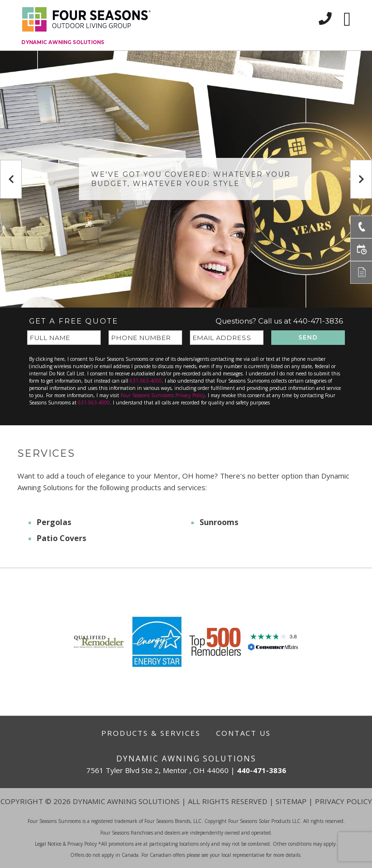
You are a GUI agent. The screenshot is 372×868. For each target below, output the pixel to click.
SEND (308, 337)
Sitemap (291, 801)
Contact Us (243, 733)
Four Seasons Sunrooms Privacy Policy (163, 395)
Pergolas (54, 522)
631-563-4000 (146, 381)
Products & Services (151, 733)
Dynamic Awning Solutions (63, 42)
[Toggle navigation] (347, 19)
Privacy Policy (343, 801)
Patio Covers (62, 538)
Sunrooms (219, 522)
